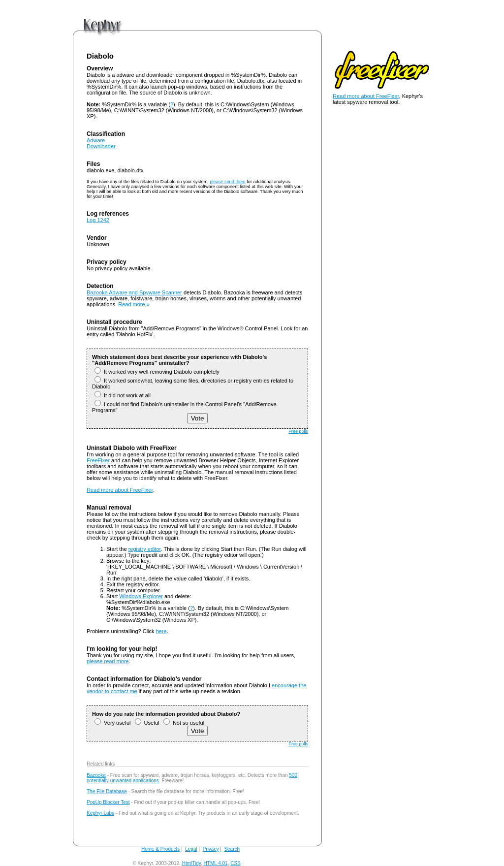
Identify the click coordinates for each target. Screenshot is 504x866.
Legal (191, 849)
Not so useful (184, 723)
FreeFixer (98, 460)
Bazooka (96, 775)
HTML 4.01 (216, 863)
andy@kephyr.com (263, 863)
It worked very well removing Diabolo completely (157, 372)
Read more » (134, 304)
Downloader (101, 146)
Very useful (112, 723)
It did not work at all (123, 395)
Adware (96, 140)
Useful (147, 723)
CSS (236, 863)
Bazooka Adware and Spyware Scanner (134, 292)
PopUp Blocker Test (108, 802)
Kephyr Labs (100, 813)
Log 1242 (98, 220)
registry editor (145, 549)
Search (232, 849)
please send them (227, 182)
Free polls (298, 431)
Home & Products (160, 849)
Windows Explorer (141, 596)
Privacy (211, 849)
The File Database (107, 791)
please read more (108, 661)
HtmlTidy (191, 863)
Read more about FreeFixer (120, 490)
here (161, 631)
